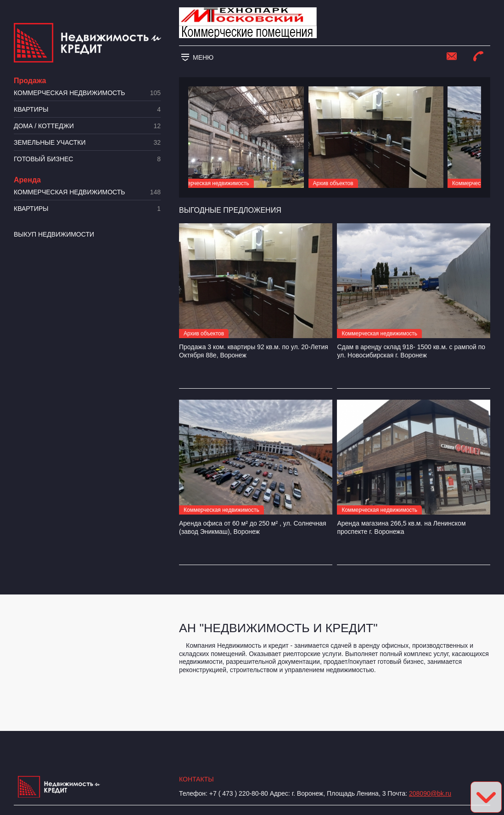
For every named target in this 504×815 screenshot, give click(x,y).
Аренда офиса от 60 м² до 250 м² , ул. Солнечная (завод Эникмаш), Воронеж (253, 527)
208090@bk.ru (430, 793)
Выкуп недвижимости (54, 234)
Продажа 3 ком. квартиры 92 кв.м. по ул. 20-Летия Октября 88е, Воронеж (254, 351)
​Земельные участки (87, 143)
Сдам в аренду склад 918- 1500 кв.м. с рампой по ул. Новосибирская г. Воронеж (411, 351)
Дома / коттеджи (87, 126)
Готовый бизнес (87, 159)
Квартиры (87, 110)
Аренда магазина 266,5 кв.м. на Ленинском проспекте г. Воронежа (401, 527)
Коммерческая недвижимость (87, 93)
